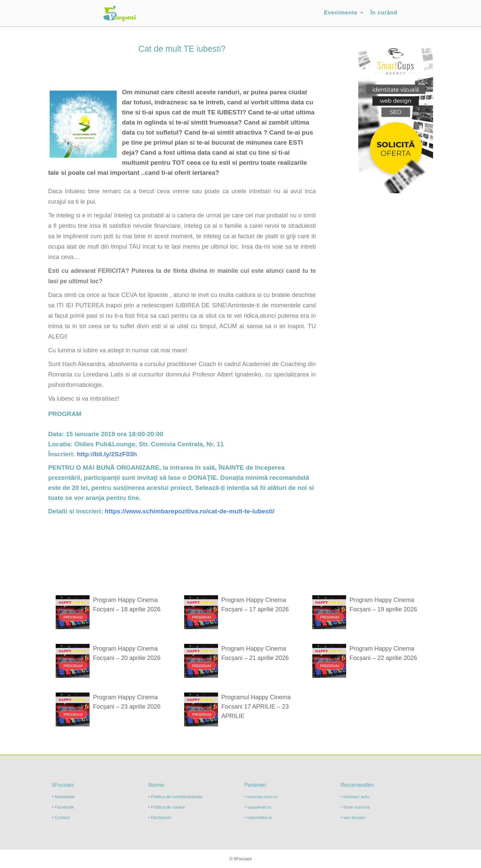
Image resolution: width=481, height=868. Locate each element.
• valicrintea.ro (258, 818)
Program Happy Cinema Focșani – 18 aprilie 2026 (127, 605)
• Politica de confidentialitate (175, 797)
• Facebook (63, 807)
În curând (384, 13)
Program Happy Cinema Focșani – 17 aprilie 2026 (255, 605)
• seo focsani (353, 818)
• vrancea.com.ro (261, 797)
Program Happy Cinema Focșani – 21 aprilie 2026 (255, 653)
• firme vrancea (355, 807)
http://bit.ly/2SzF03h (107, 454)
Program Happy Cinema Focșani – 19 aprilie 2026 (383, 605)
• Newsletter (64, 797)
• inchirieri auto (355, 797)
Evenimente (341, 13)
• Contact (61, 818)
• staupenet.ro (258, 807)
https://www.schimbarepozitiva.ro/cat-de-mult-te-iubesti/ (190, 511)
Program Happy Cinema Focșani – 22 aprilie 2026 (383, 653)
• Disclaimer (160, 818)
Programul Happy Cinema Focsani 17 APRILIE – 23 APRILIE (256, 707)
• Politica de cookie (167, 807)
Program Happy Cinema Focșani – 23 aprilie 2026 (127, 702)
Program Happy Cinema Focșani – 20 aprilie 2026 (127, 653)
